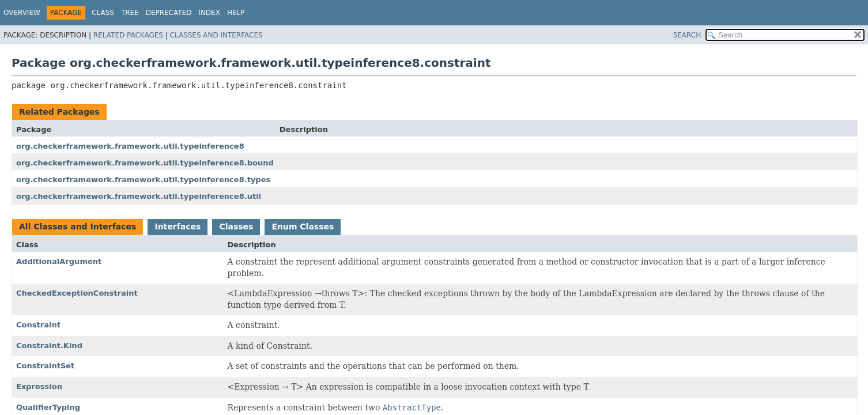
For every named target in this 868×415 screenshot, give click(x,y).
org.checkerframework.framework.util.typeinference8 (130, 146)
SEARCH (687, 35)
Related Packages (128, 35)
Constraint (38, 325)
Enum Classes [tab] (303, 227)
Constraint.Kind (49, 346)
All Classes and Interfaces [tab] (78, 227)
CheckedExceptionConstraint (77, 293)
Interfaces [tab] (178, 227)
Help (236, 13)
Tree (130, 13)
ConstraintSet (45, 366)
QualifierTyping (48, 407)
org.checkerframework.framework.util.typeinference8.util (139, 196)
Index (209, 13)
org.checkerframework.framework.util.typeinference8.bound (145, 163)
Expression (39, 386)
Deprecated (169, 13)
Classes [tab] (236, 227)
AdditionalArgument (59, 261)
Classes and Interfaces (216, 35)
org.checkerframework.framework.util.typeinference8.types (143, 180)
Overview (22, 13)
